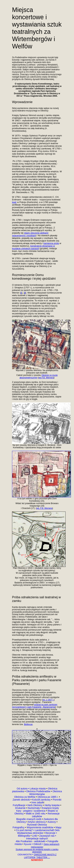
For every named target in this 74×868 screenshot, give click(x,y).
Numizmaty (34, 808)
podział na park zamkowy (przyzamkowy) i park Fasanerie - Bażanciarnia (35, 706)
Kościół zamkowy (41, 800)
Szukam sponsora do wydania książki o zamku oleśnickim (37, 851)
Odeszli (37, 844)
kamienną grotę (51, 243)
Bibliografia (24, 836)
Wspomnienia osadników (40, 827)
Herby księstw (52, 805)
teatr (14, 202)
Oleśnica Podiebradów (38, 791)
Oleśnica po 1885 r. (48, 797)
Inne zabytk (37, 802)
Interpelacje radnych (37, 839)
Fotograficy (19, 827)
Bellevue (28, 724)
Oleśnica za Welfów (25, 797)
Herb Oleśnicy (35, 805)
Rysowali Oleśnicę (37, 825)
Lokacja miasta (38, 789)
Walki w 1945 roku (36, 814)
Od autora (23, 789)
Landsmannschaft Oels (47, 830)
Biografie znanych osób (29, 819)
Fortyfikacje (19, 805)
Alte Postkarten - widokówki (31, 841)
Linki (35, 836)
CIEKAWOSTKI (25, 855)
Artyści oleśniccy (37, 822)
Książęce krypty (50, 808)
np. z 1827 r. (48, 700)
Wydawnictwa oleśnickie (31, 833)
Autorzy (52, 822)
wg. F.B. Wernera (44, 508)
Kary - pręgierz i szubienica (31, 811)
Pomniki (57, 800)
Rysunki (28, 844)
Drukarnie (21, 808)
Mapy (58, 827)
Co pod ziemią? (24, 830)
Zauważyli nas (47, 836)
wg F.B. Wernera (46, 378)
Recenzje (51, 833)
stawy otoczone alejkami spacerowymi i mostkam (30, 234)
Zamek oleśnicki (22, 800)
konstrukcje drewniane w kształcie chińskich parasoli (33, 247)
